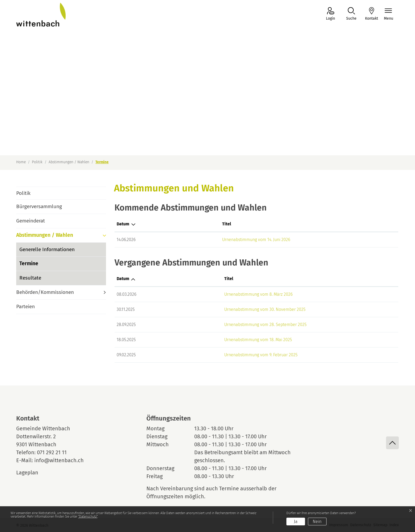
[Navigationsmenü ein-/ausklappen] (389, 14)
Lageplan (32, 473)
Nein (317, 522)
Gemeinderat (31, 221)
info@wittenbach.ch (59, 460)
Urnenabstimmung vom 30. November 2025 (214, 309)
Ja (296, 522)
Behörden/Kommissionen (45, 292)
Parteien (26, 306)
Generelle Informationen (47, 249)
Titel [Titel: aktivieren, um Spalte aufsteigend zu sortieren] (178, 224)
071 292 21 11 (52, 452)
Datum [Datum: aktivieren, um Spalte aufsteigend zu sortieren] (123, 279)
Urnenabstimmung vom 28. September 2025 (214, 325)
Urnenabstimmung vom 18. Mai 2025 (207, 340)
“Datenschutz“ (88, 517)
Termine (34, 266)
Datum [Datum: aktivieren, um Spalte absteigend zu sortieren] (123, 224)
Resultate (30, 278)
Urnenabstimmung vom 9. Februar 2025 (210, 355)
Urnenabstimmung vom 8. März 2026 (207, 294)
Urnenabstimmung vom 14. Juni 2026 (207, 240)
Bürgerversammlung (39, 206)
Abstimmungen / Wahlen (45, 235)
